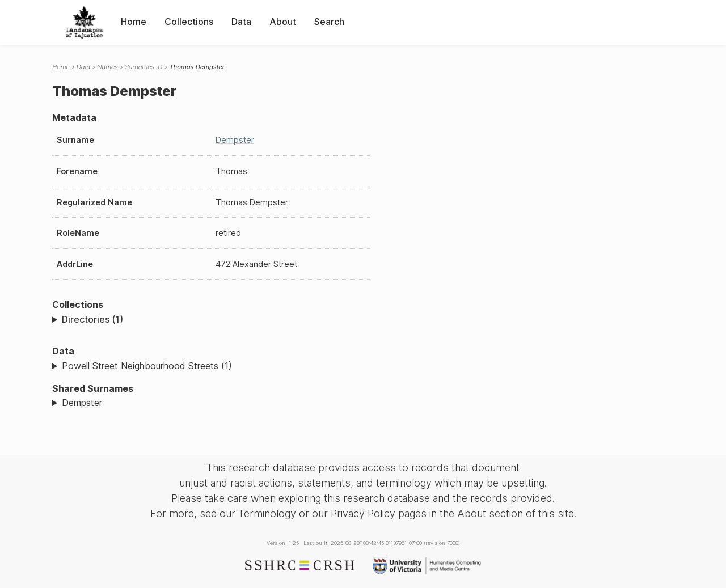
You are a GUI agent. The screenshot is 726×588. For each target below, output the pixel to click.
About (283, 22)
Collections (189, 22)
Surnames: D (144, 67)
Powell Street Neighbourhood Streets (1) (147, 366)
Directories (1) (92, 319)
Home (134, 22)
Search (329, 22)
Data (241, 22)
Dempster (235, 140)
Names (107, 67)
